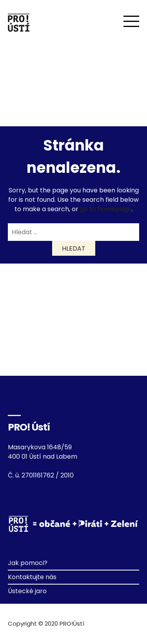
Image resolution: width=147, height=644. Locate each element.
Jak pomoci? (28, 563)
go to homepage (106, 209)
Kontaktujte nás (32, 577)
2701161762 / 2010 (48, 475)
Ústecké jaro (27, 591)
